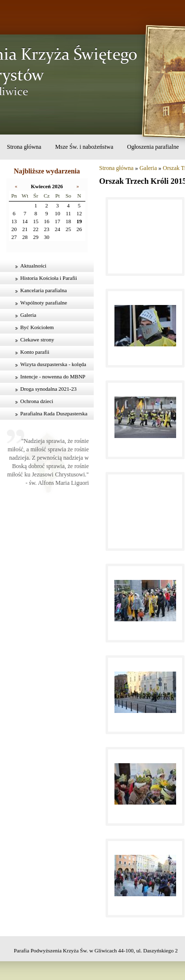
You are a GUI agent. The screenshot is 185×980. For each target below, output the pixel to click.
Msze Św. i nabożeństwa (84, 147)
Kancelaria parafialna (43, 290)
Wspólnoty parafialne (44, 303)
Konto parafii (35, 352)
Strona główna (24, 147)
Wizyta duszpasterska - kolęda (53, 364)
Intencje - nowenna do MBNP (53, 376)
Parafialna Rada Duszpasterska (54, 413)
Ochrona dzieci (37, 401)
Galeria (28, 315)
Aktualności (33, 266)
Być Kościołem (37, 327)
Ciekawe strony (37, 339)
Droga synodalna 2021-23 (48, 389)
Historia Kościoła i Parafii (49, 278)
